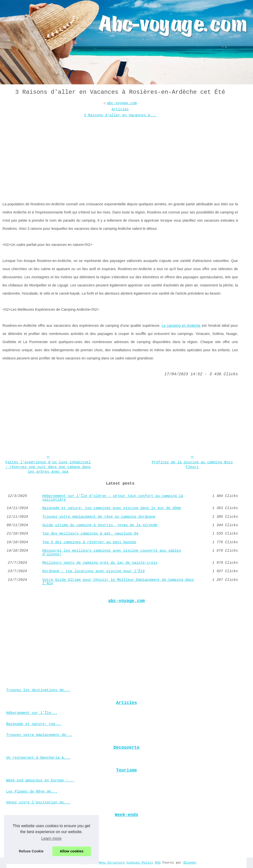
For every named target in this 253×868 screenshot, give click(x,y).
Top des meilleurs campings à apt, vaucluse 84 (90, 534)
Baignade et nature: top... (34, 724)
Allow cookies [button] (72, 851)
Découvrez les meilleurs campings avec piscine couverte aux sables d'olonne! (112, 552)
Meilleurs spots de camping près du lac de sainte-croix (100, 563)
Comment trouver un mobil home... (40, 847)
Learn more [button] (51, 838)
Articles (120, 109)
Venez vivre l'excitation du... (38, 802)
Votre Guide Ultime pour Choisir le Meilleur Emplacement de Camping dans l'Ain (118, 582)
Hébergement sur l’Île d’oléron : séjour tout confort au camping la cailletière (113, 498)
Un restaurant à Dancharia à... (38, 758)
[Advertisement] (120, 156)
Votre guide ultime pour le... (37, 836)
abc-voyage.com (122, 103)
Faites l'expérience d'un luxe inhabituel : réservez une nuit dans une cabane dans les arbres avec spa (48, 467)
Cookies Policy (140, 863)
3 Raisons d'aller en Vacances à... (120, 115)
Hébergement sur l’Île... (32, 713)
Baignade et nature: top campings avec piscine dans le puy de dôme (112, 508)
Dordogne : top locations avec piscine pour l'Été (94, 571)
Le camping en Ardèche (181, 326)
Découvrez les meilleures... (35, 825)
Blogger (190, 863)
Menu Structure (111, 863)
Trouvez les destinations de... (38, 690)
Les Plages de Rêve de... (32, 792)
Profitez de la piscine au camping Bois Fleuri (192, 465)
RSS (158, 863)
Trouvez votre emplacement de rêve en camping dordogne (99, 517)
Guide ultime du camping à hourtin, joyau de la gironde (100, 525)
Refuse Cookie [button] (31, 851)
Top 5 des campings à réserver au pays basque (89, 542)
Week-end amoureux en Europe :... (40, 780)
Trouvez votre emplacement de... (39, 735)
